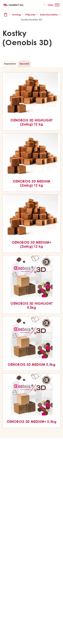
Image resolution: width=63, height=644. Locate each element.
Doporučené (10, 64)
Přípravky (30, 15)
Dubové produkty (49, 15)
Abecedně (24, 64)
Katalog (16, 15)
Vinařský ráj (6, 14)
